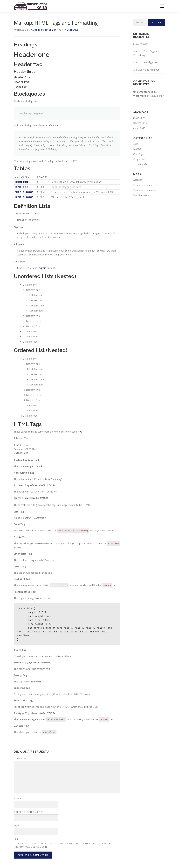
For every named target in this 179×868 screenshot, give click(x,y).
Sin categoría (140, 164)
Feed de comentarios (145, 190)
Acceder (138, 180)
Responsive (139, 159)
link (41, 466)
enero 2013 (139, 128)
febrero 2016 (140, 123)
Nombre (20, 798)
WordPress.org (141, 195)
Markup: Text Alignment (146, 62)
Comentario (23, 758)
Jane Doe (22, 187)
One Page (138, 154)
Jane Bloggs (24, 197)
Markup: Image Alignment (147, 70)
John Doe (22, 182)
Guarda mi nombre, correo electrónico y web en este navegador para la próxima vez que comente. (62, 845)
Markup (137, 149)
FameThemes (71, 30)
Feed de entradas (142, 185)
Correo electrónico (28, 812)
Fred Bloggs (24, 192)
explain (42, 268)
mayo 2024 (139, 118)
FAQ (80, 432)
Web (16, 826)
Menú (162, 6)
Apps (136, 144)
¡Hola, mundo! (141, 44)
